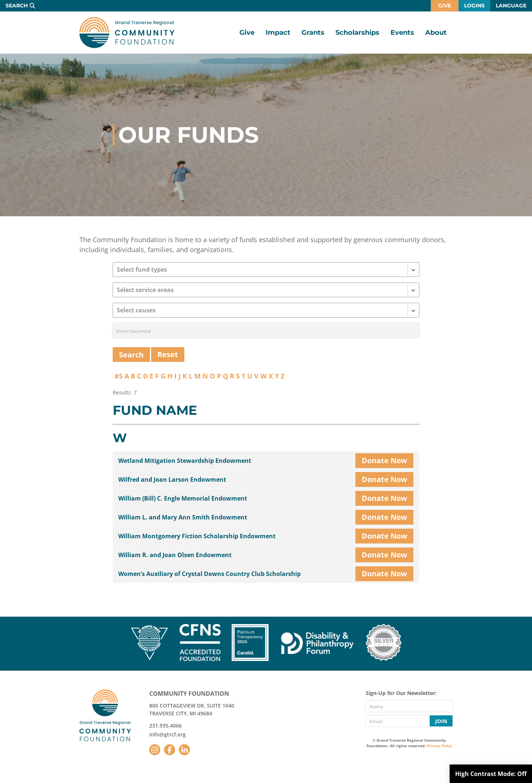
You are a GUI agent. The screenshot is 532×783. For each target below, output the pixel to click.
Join (441, 721)
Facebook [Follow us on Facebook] (170, 750)
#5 (119, 376)
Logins (474, 6)
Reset (168, 354)
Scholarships (357, 33)
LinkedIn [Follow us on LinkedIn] (184, 750)
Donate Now (384, 460)
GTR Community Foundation (127, 33)
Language (511, 6)
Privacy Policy (439, 746)
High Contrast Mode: (491, 774)
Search (17, 6)
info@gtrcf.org (168, 734)
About (436, 33)
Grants (313, 33)
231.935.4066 (166, 726)
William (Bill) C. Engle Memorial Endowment (183, 498)
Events (402, 33)
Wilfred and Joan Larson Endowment (172, 479)
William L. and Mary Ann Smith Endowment (183, 517)
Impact (278, 33)
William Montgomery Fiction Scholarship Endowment (197, 536)
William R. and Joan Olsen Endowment (175, 555)
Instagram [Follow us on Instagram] (155, 750)
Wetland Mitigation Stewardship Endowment (185, 461)
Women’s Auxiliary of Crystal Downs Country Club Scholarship (209, 574)
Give (445, 6)
